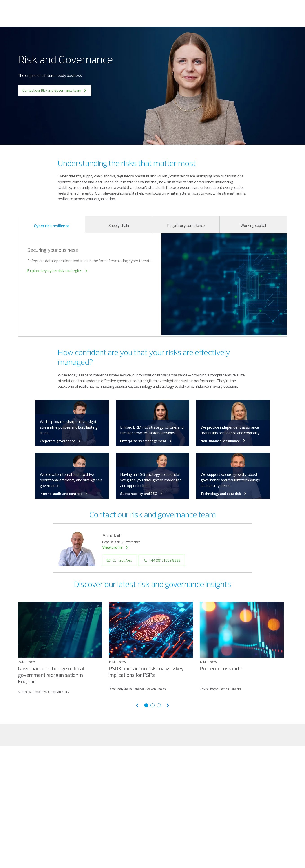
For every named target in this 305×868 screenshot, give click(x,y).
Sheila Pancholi (134, 689)
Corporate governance (61, 441)
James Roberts (230, 689)
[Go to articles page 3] (159, 705)
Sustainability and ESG (142, 494)
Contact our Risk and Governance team (55, 90)
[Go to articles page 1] (146, 705)
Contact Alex (119, 560)
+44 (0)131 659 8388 (162, 560)
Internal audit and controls (64, 494)
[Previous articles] (137, 705)
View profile (115, 547)
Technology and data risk (224, 494)
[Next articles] (168, 705)
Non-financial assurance (223, 441)
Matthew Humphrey (32, 692)
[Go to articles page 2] (152, 705)
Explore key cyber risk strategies (58, 271)
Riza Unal (115, 689)
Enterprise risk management (146, 441)
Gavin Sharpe (209, 689)
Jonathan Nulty (58, 692)
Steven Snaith (156, 689)
